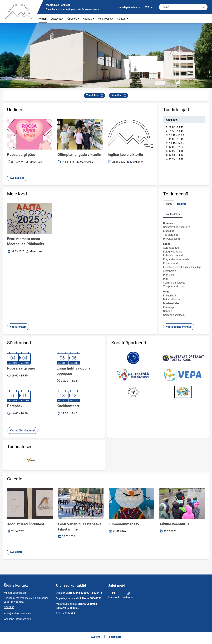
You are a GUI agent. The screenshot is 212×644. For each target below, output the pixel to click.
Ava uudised (17, 178)
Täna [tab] (169, 204)
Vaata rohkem (18, 327)
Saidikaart (115, 637)
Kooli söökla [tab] (173, 214)
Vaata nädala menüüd (179, 327)
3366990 (9, 607)
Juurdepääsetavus (129, 7)
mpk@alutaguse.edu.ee (17, 613)
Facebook (114, 595)
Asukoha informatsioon (18, 619)
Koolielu (89, 19)
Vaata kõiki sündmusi (22, 431)
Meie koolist (106, 19)
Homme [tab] (182, 204)
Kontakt (123, 19)
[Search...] (204, 7)
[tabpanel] (184, 140)
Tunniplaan (96, 96)
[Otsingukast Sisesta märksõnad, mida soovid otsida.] (183, 7)
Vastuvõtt (57, 19)
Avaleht (43, 19)
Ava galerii (16, 552)
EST (149, 7)
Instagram (128, 595)
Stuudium (120, 96)
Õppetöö (74, 19)
